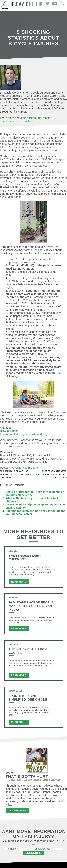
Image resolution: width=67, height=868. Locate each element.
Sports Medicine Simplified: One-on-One (28, 698)
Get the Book (17, 811)
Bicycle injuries (9, 431)
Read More (19, 582)
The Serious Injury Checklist (25, 557)
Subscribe (34, 853)
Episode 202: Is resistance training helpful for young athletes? (15, 474)
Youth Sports (31, 468)
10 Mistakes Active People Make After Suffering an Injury (31, 606)
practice (28, 121)
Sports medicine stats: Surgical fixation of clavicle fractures (51, 474)
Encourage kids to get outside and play (24, 434)
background (34, 118)
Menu (5, 9)
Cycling (17, 468)
